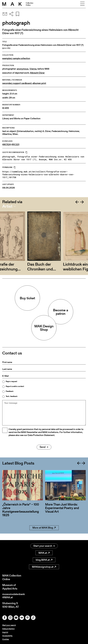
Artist (7, 206)
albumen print (39, 83)
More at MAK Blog (44, 534)
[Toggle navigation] (82, 4)
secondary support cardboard (17, 83)
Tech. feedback (12, 396)
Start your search (44, 545)
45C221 (15, 144)
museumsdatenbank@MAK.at (14, 595)
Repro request (11, 381)
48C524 (7, 144)
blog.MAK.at (44, 559)
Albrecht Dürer (37, 73)
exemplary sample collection (16, 58)
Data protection (8, 629)
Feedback (10, 391)
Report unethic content (15, 386)
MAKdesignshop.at (44, 566)
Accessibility (7, 636)
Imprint (5, 632)
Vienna (33, 69)
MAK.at (44, 552)
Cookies (6, 639)
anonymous (23, 69)
